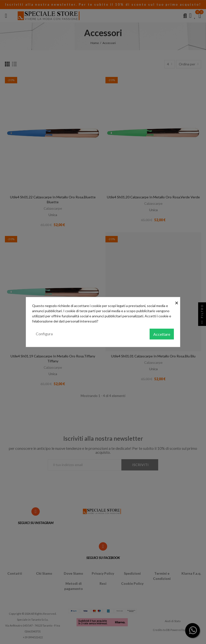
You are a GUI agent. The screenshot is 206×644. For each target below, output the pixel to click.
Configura (44, 334)
